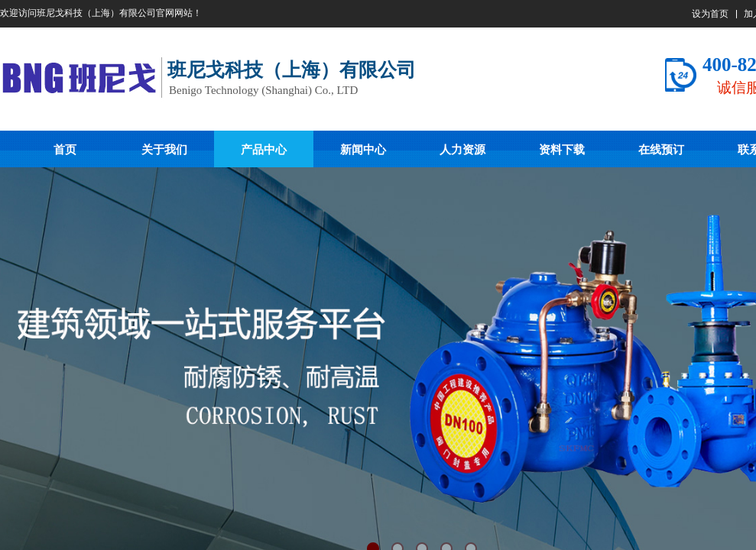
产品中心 (264, 150)
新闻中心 (363, 150)
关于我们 (164, 150)
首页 (65, 150)
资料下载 (562, 150)
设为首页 (710, 14)
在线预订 (661, 150)
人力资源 (462, 150)
